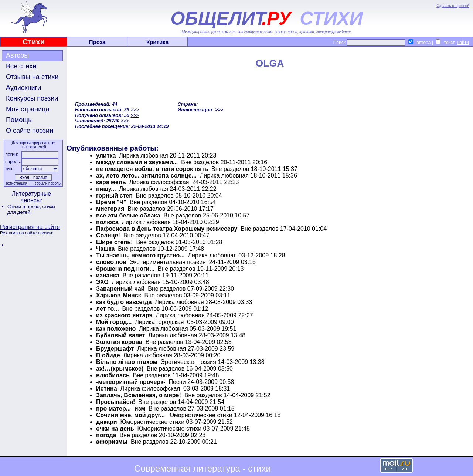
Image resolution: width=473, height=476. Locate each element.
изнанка (108, 275)
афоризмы (112, 442)
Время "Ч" (111, 202)
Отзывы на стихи (32, 77)
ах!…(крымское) (120, 369)
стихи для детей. (31, 209)
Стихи (34, 42)
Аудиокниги (23, 88)
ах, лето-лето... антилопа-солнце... (146, 175)
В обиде (108, 355)
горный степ (114, 195)
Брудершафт (115, 349)
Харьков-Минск (119, 295)
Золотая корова (119, 342)
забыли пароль (48, 183)
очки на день (115, 428)
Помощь (19, 120)
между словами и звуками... (137, 162)
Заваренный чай (120, 289)
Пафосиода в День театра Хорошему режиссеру (167, 229)
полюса (107, 222)
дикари (107, 422)
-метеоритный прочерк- (131, 382)
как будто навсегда (124, 302)
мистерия (110, 209)
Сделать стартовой (453, 6)
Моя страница (28, 109)
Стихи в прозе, (25, 207)
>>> (135, 110)
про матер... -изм (121, 409)
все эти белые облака (128, 215)
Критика (157, 42)
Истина (107, 389)
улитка (106, 156)
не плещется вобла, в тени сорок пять (152, 169)
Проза (97, 42)
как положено (116, 329)
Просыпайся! (115, 402)
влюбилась (113, 375)
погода (106, 435)
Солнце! (108, 235)
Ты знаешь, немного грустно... (140, 255)
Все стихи (21, 66)
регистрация (17, 183)
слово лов (111, 262)
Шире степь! (115, 242)
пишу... (106, 189)
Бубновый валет (120, 335)
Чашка (105, 249)
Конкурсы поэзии (32, 98)
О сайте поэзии (30, 131)
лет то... (108, 309)
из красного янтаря (124, 315)
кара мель (111, 182)
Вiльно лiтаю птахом (127, 362)
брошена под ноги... (125, 269)
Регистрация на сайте (30, 227)
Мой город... (114, 322)
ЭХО (102, 282)
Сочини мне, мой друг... (130, 415)
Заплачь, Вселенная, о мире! (139, 395)
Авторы (17, 55)
